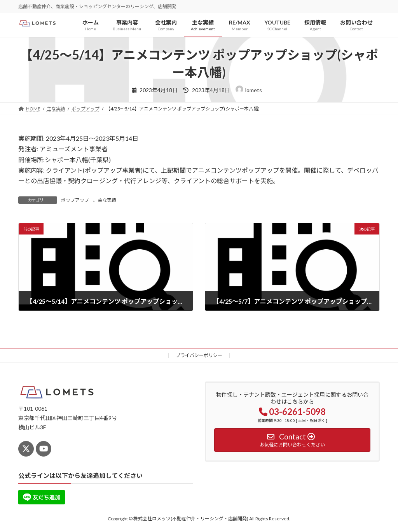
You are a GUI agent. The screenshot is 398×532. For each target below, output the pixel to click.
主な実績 (107, 200)
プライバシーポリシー (199, 355)
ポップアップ (75, 200)
